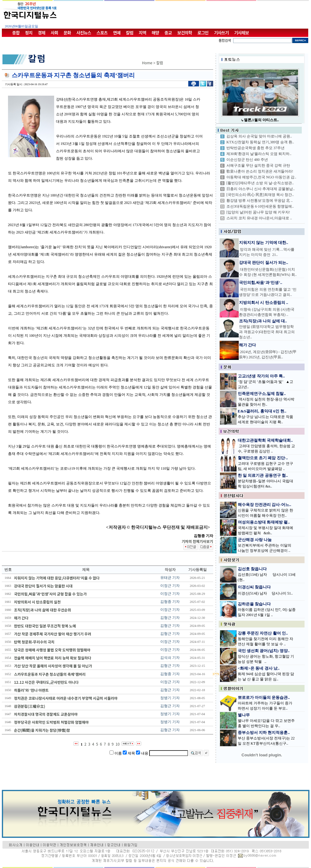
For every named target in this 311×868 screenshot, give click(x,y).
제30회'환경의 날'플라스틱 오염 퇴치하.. (259, 154)
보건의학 (185, 33)
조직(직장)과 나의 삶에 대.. (263, 321)
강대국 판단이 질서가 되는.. (264, 263)
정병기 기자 (170, 698)
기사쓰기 (221, 33)
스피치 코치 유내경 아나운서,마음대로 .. (259, 218)
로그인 (203, 33)
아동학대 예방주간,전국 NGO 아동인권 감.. (261, 177)
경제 (42, 33)
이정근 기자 (170, 586)
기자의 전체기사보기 (197, 541)
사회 (54, 33)
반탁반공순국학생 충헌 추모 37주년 (255, 148)
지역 (142, 33)
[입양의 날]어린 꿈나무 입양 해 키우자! (258, 212)
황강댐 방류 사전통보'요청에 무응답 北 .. (259, 201)
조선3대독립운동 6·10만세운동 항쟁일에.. (260, 206)
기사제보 (241, 33)
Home (147, 63)
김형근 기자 (170, 618)
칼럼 (130, 33)
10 (118, 744)
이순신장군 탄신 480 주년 (247, 160)
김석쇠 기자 (170, 658)
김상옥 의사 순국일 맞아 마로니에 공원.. (259, 136)
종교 (168, 33)
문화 (67, 33)
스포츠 (102, 33)
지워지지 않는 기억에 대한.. (264, 243)
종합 (16, 33)
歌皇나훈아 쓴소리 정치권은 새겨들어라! (260, 171)
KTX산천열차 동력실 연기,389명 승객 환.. (260, 142)
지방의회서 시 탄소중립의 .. (264, 303)
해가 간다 (247, 345)
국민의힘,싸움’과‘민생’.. (261, 283)
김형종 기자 (170, 602)
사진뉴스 (84, 33)
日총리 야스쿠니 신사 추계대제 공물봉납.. (261, 189)
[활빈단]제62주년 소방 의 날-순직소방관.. (260, 183)
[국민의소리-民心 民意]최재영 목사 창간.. (260, 195)
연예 (117, 33)
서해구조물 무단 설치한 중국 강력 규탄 (258, 165)
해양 (155, 33)
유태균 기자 (170, 578)
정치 (29, 33)
